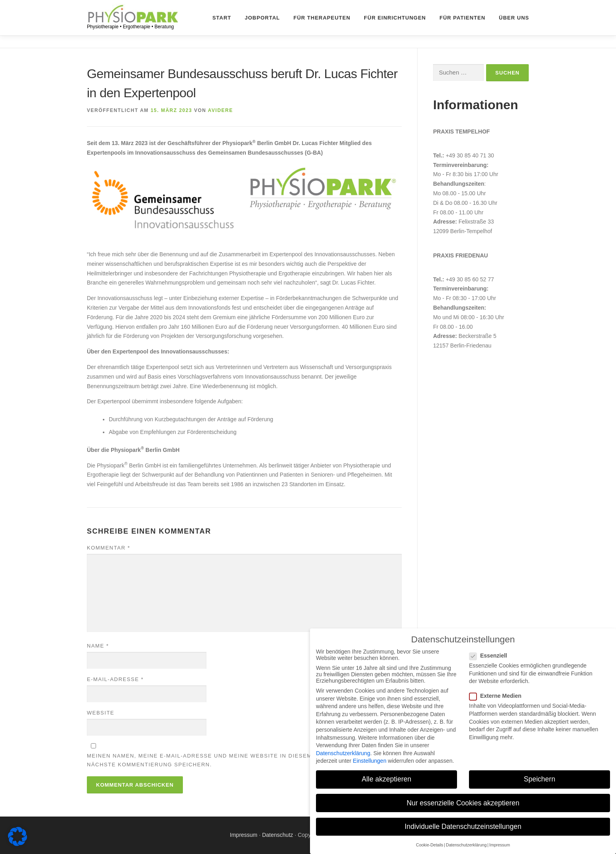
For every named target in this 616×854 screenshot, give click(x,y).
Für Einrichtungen (395, 18)
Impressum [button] (500, 845)
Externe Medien (500, 696)
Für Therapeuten (322, 18)
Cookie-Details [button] (430, 845)
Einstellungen (370, 761)
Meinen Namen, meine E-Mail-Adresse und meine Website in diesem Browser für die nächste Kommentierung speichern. (229, 760)
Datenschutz (278, 835)
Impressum (244, 835)
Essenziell (493, 656)
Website (101, 713)
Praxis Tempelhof (461, 132)
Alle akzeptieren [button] (387, 779)
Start (222, 18)
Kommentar (109, 548)
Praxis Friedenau (461, 255)
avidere (221, 110)
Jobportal (262, 18)
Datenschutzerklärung (343, 753)
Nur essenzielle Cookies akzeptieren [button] (463, 803)
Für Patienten (462, 18)
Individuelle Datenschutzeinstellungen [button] (463, 827)
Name (98, 646)
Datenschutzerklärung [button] (466, 845)
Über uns (514, 18)
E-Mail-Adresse (115, 679)
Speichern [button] (540, 779)
